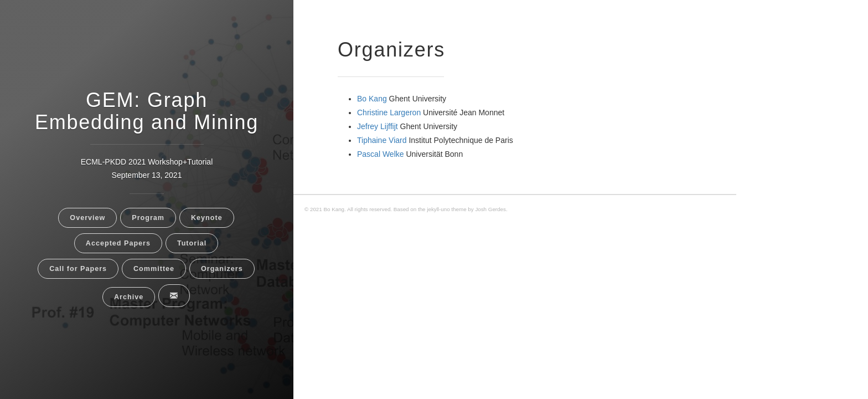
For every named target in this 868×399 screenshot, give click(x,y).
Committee (154, 269)
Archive (129, 297)
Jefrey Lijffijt (378, 126)
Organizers (222, 269)
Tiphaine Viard (382, 140)
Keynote (207, 218)
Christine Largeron (389, 112)
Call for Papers (78, 269)
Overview (87, 218)
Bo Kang (372, 99)
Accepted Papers (118, 243)
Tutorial (192, 243)
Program (148, 218)
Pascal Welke (381, 154)
